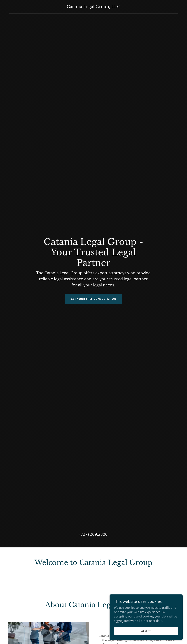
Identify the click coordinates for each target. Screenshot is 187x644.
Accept (146, 631)
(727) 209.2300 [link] (93, 534)
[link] (93, 7)
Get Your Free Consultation (93, 299)
